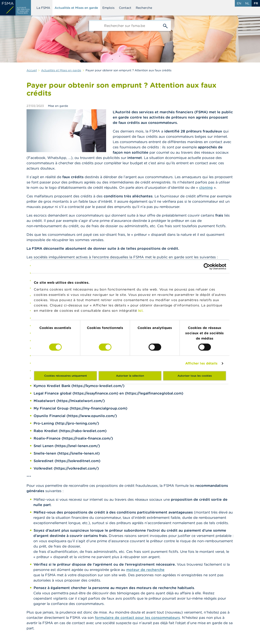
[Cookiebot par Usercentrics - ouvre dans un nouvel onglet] (207, 266)
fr (256, 3)
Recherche (144, 8)
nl (247, 3)
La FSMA (43, 8)
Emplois (108, 8)
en (239, 3)
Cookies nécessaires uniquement (66, 376)
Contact (125, 8)
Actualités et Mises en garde (76, 8)
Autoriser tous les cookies (195, 376)
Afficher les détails (202, 363)
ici (141, 311)
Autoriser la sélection (130, 376)
